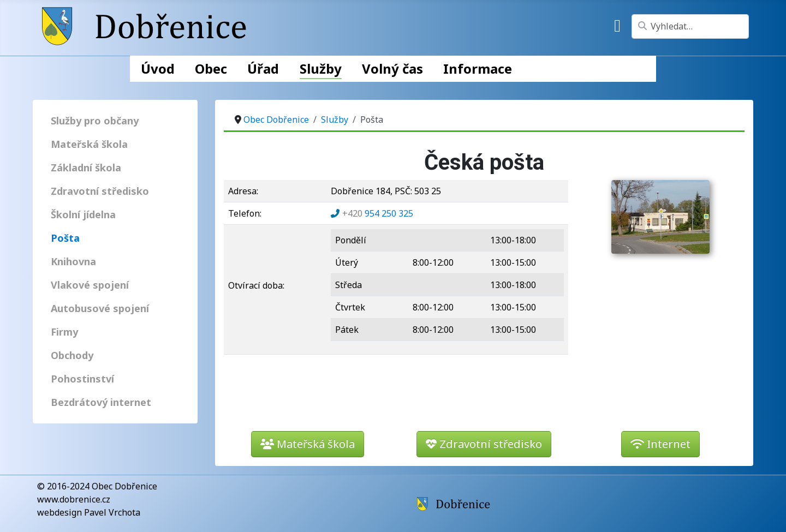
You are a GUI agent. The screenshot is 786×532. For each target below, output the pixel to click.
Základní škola (86, 168)
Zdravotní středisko (100, 191)
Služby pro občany (95, 121)
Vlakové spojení (90, 285)
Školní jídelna (83, 214)
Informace (478, 68)
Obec (211, 68)
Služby (321, 68)
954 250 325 (378, 213)
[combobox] (690, 26)
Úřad (263, 68)
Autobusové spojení (100, 308)
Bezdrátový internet (101, 402)
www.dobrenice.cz (74, 499)
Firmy (64, 332)
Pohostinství (82, 379)
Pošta (65, 238)
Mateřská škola (89, 144)
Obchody (72, 355)
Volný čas (392, 68)
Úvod (158, 68)
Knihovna (73, 261)
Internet (660, 444)
